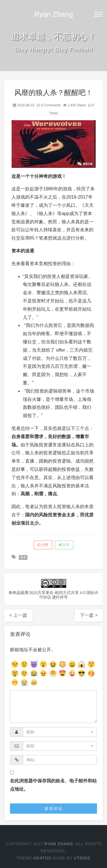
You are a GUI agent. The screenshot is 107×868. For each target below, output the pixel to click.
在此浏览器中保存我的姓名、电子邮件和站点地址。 (53, 785)
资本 (23, 557)
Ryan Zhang (53, 14)
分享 (64, 545)
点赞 (43, 545)
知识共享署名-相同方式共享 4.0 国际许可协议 (64, 595)
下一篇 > (89, 615)
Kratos (42, 858)
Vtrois (82, 858)
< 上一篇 (18, 615)
